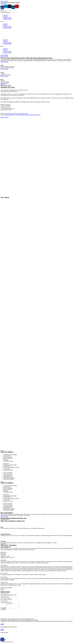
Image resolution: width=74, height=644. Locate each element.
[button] (37, 10)
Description (3, 609)
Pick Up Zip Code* (5, 598)
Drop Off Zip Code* (5, 600)
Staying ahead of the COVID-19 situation (10, 3)
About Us (6, 15)
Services (5, 16)
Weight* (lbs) (4, 597)
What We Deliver (7, 18)
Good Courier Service (10, 115)
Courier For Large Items (10, 114)
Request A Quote (7, 19)
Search (2, 11)
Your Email (3, 601)
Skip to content (4, 1)
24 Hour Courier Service (22, 114)
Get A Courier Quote (20, 115)
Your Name (3, 593)
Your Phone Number (5, 603)
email (2, 625)
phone (2, 631)
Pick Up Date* (4, 595)
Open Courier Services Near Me (33, 115)
